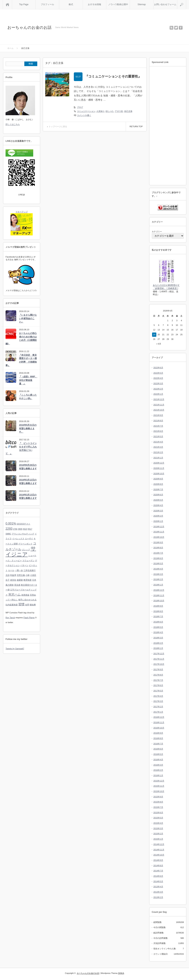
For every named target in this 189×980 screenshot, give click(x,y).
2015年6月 (158, 813)
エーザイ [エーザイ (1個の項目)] (29, 539)
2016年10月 (159, 728)
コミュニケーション (86, 111)
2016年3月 (158, 765)
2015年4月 (158, 823)
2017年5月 (158, 691)
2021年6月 (158, 431)
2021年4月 (158, 442)
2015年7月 (158, 807)
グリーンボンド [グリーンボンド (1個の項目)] (25, 544)
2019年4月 (158, 569)
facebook (181, 28)
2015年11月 (159, 786)
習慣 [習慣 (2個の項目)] (21, 604)
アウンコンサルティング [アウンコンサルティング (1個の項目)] (23, 534)
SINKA (121, 973)
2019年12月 (159, 527)
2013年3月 (158, 892)
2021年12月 (159, 399)
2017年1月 (158, 712)
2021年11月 (159, 405)
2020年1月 (158, 521)
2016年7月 (158, 744)
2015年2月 (158, 834)
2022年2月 (158, 389)
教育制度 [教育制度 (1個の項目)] (28, 580)
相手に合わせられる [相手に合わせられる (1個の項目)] (27, 600)
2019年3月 (158, 574)
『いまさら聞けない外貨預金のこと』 (28, 318)
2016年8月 (158, 738)
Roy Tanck (10, 618)
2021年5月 (158, 436)
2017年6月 (158, 685)
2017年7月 (158, 680)
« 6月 (159, 344)
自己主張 (128, 111)
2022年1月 (158, 394)
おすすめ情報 (94, 4)
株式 (71, 4)
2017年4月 (158, 696)
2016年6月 (158, 749)
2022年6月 (158, 368)
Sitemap (142, 4)
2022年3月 (158, 383)
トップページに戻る (58, 126)
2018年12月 (159, 590)
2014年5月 (158, 881)
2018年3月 (158, 638)
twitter (176, 28)
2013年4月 (158, 887)
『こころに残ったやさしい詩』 (28, 397)
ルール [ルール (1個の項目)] (11, 570)
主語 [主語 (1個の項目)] (8, 575)
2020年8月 (158, 484)
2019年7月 (158, 553)
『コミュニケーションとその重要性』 (113, 76)
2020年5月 (158, 500)
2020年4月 (158, 505)
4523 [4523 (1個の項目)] (25, 529)
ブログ (80, 107)
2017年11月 (159, 659)
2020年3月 (158, 511)
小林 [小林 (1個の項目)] (28, 575)
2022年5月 (158, 373)
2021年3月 (158, 447)
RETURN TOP (136, 126)
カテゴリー (157, 232)
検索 (186, 1)
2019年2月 (158, 579)
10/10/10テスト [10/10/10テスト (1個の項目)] (23, 524)
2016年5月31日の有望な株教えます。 (28, 428)
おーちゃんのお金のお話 (29, 27)
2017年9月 (158, 669)
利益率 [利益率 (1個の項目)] (13, 575)
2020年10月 (159, 474)
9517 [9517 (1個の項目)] (30, 529)
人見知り (100, 111)
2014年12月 (159, 844)
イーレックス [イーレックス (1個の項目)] (18, 539)
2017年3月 (158, 701)
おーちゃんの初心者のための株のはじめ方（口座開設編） (21, 338)
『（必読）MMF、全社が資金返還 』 (28, 380)
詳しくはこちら (13, 124)
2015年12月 (159, 781)
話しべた (110, 111)
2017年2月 (158, 707)
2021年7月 (158, 426)
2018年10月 (159, 601)
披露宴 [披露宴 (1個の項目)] (20, 580)
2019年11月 (159, 532)
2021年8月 (158, 421)
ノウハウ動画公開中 (118, 4)
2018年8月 (158, 611)
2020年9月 (158, 479)
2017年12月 (159, 654)
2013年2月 (158, 897)
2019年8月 (158, 548)
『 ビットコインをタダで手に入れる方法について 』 (21, 448)
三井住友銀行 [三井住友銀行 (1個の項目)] (30, 570)
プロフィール (47, 4)
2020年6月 (158, 495)
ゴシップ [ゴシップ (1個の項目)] (26, 550)
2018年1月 (158, 648)
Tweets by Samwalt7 (15, 649)
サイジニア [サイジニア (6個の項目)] (21, 551)
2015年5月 (158, 818)
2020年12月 (159, 463)
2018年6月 (158, 622)
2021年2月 (158, 452)
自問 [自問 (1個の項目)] (27, 605)
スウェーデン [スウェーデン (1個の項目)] (28, 561)
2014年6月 (158, 876)
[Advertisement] (168, 126)
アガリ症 (119, 111)
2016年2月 (158, 770)
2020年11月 (159, 468)
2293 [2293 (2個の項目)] (9, 529)
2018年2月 (158, 643)
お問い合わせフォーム (165, 4)
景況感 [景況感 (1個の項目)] (17, 585)
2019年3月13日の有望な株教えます (28, 497)
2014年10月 (159, 855)
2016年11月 (159, 722)
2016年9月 (158, 733)
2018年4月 (158, 632)
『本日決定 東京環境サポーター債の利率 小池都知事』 (21, 360)
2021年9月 (158, 415)
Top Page (24, 4)
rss (171, 28)
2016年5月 (158, 754)
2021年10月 (159, 410)
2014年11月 (159, 850)
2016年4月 (158, 760)
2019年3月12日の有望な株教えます (28, 482)
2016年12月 (159, 717)
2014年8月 (158, 866)
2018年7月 (158, 616)
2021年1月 (158, 458)
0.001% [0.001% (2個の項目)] (11, 524)
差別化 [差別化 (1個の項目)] (13, 580)
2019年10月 (159, 537)
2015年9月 (158, 797)
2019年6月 (158, 558)
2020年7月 (158, 489)
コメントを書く (84, 115)
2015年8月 (158, 802)
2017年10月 (159, 664)
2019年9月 (158, 542)
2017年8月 (158, 675)
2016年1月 (158, 775)
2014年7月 (158, 871)
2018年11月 (159, 595)
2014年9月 (158, 860)
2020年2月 (158, 516)
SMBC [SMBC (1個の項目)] (8, 534)
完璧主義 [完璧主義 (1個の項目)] (21, 575)
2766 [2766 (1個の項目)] (15, 529)
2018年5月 (158, 627)
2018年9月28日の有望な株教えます (28, 467)
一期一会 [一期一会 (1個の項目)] (19, 570)
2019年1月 (158, 585)
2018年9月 (158, 606)
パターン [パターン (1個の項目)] (24, 565)
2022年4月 (158, 378)
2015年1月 (158, 839)
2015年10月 (159, 791)
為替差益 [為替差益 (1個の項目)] (25, 595)
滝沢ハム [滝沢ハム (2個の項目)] (14, 595)
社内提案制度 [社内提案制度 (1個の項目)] (12, 605)
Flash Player (29, 618)
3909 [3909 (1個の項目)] (20, 529)
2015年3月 (158, 828)
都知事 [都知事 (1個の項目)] (33, 605)
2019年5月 (158, 563)
